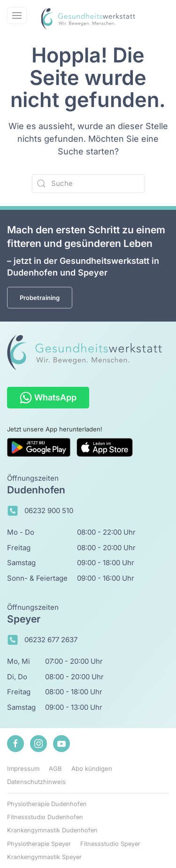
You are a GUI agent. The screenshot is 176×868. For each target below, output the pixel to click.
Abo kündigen (92, 768)
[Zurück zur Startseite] (88, 19)
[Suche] (88, 184)
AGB (55, 768)
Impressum (23, 768)
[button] (17, 15)
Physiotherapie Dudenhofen (47, 804)
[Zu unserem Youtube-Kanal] (61, 744)
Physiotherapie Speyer (39, 844)
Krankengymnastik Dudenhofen (52, 830)
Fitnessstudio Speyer (110, 844)
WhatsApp (48, 398)
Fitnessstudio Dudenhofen (45, 817)
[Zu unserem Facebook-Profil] (15, 744)
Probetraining (40, 298)
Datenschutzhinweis (36, 782)
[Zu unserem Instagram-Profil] (38, 744)
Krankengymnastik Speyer (44, 857)
